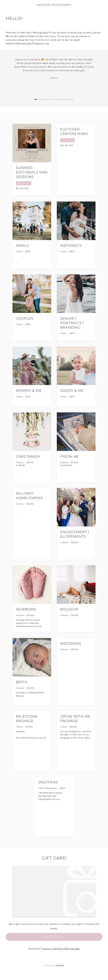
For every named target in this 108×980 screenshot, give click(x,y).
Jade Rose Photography (54, 5)
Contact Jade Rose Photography (61, 949)
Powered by (54, 965)
